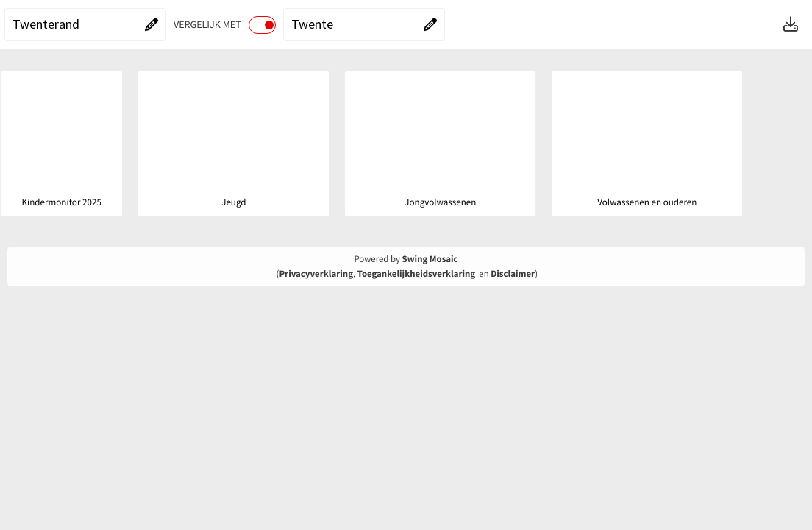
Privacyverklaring (316, 274)
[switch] (262, 25)
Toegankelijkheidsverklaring (416, 274)
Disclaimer (513, 274)
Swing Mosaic (430, 259)
